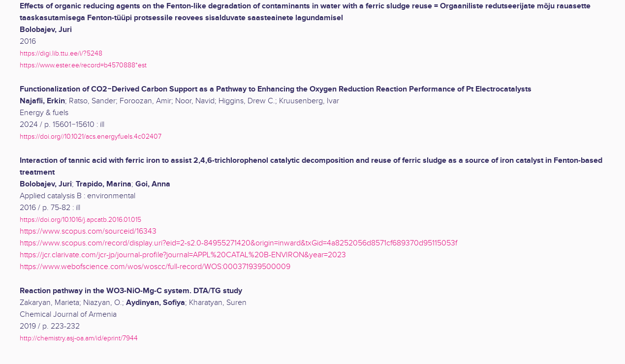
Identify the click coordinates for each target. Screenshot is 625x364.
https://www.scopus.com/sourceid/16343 (88, 231)
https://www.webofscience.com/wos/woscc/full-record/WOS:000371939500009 (155, 267)
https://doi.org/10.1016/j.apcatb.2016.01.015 (80, 220)
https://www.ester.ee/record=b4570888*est (83, 65)
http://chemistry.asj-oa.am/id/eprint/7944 (79, 338)
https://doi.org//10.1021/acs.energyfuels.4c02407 (91, 136)
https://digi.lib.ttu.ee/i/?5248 (61, 53)
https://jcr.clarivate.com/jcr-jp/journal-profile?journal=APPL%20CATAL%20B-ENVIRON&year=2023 (183, 255)
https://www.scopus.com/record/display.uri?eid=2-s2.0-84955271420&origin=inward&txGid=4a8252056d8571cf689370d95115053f (238, 243)
